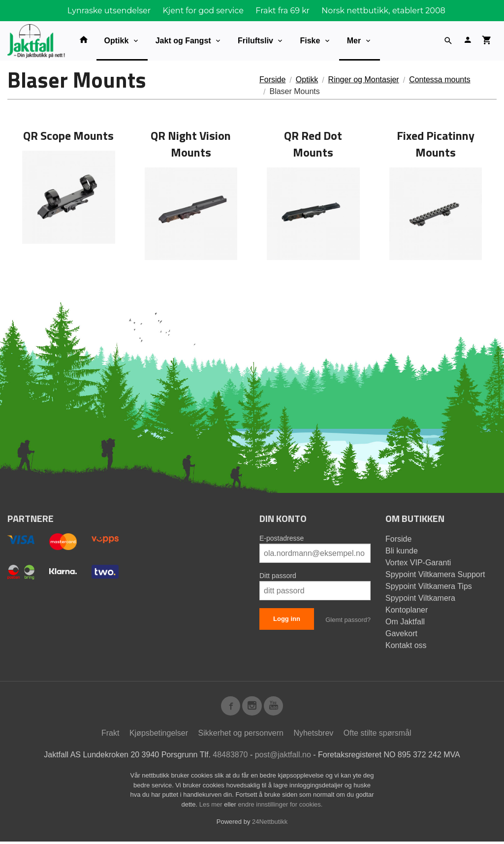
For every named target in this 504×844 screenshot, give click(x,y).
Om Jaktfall (405, 622)
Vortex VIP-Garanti (418, 563)
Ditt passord (278, 576)
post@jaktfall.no (283, 757)
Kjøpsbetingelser (159, 735)
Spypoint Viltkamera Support (435, 574)
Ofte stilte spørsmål (378, 735)
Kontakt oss (406, 645)
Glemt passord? (348, 620)
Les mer (212, 807)
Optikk (117, 41)
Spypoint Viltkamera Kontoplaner (420, 604)
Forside (272, 80)
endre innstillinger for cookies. (280, 807)
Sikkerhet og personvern (241, 735)
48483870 (230, 757)
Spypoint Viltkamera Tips (429, 586)
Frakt (110, 735)
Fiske (310, 41)
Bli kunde (402, 551)
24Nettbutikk (270, 824)
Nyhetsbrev (313, 735)
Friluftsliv (255, 41)
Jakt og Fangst (183, 41)
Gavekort (401, 633)
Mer (354, 41)
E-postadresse (282, 538)
